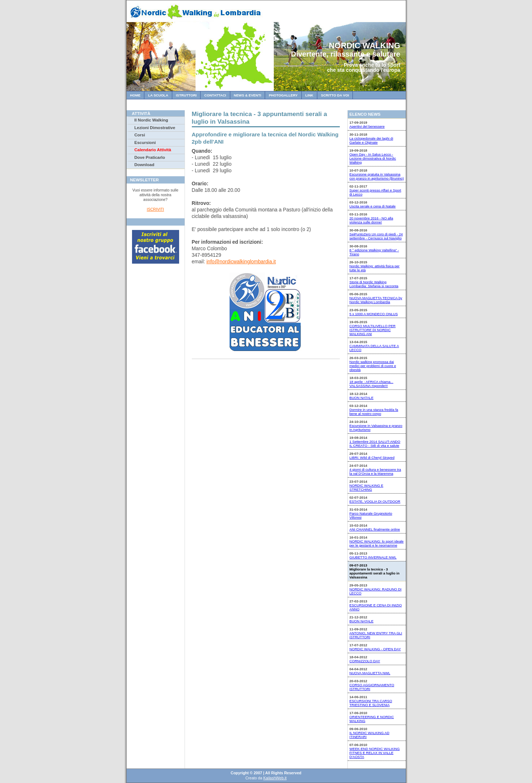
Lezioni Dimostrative (155, 128)
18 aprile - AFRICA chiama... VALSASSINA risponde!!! (372, 384)
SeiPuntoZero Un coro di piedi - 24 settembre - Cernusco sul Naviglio (376, 236)
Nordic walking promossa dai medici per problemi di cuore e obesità (373, 366)
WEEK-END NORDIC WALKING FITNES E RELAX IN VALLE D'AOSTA (375, 753)
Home (135, 95)
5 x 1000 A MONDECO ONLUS (374, 314)
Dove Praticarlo (150, 157)
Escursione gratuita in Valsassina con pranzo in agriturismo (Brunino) (377, 176)
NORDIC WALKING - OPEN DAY (375, 649)
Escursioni (145, 143)
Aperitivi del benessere (367, 126)
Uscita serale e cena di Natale (373, 206)
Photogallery (283, 95)
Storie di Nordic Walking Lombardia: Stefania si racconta (374, 284)
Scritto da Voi (335, 95)
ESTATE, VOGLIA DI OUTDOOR (375, 501)
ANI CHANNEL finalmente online (375, 529)
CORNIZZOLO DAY (365, 661)
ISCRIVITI (155, 209)
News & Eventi (248, 95)
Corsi (140, 135)
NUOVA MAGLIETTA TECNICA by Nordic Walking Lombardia (376, 300)
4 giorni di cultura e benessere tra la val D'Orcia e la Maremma (375, 471)
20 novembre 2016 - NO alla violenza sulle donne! (372, 220)
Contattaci (215, 95)
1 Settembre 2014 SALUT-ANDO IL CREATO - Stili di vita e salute (375, 444)
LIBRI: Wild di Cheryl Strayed (372, 458)
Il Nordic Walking (151, 120)
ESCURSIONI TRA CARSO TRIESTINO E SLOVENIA (371, 703)
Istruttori (186, 95)
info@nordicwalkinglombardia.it (241, 261)
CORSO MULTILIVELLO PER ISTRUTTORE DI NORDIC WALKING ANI (373, 330)
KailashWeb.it (275, 778)
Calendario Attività (153, 150)
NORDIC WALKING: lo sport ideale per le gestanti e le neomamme (377, 543)
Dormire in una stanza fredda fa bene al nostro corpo (374, 412)
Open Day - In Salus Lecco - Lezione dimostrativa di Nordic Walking (373, 158)
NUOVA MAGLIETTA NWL (370, 673)
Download (145, 165)
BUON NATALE (362, 398)
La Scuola (158, 95)
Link (309, 95)
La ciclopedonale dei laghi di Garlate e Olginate (372, 140)
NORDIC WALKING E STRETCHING (366, 487)
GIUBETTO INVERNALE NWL (373, 557)
